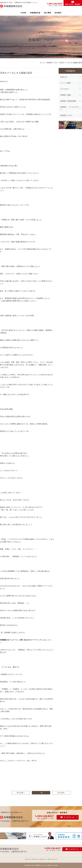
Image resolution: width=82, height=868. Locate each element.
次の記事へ (61, 793)
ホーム (23, 13)
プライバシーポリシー (39, 859)
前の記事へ (21, 793)
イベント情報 (65, 83)
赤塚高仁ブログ (66, 115)
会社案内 (58, 13)
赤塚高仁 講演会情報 (68, 101)
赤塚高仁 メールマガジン (70, 108)
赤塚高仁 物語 (66, 95)
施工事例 (48, 13)
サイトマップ (52, 859)
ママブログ (64, 89)
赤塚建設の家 (35, 13)
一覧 (41, 793)
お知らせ (64, 77)
